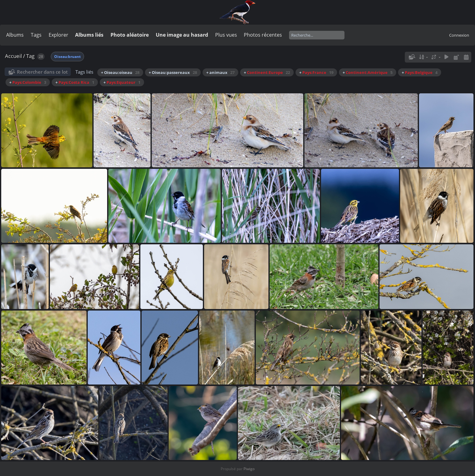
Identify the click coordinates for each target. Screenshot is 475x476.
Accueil (13, 56)
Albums (15, 35)
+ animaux (220, 72)
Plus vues (226, 35)
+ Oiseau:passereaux (173, 72)
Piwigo (249, 469)
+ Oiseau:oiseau (120, 72)
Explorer (58, 35)
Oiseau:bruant (67, 57)
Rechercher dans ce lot (42, 72)
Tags (36, 35)
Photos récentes (263, 35)
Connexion (459, 35)
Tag (30, 56)
